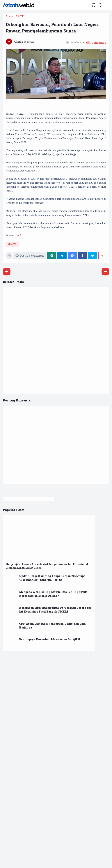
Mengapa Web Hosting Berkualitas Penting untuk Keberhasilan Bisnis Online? (91, 674)
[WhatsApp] (55, 327)
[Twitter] (93, 327)
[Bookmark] (11, 327)
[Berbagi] (102, 327)
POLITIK (14, 314)
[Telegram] (64, 327)
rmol (22, 304)
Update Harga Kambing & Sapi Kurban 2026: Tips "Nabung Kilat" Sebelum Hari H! (90, 654)
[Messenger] (74, 327)
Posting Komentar (33, 327)
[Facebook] (84, 327)
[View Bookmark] (93, 5)
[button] (94, 56)
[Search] (100, 5)
